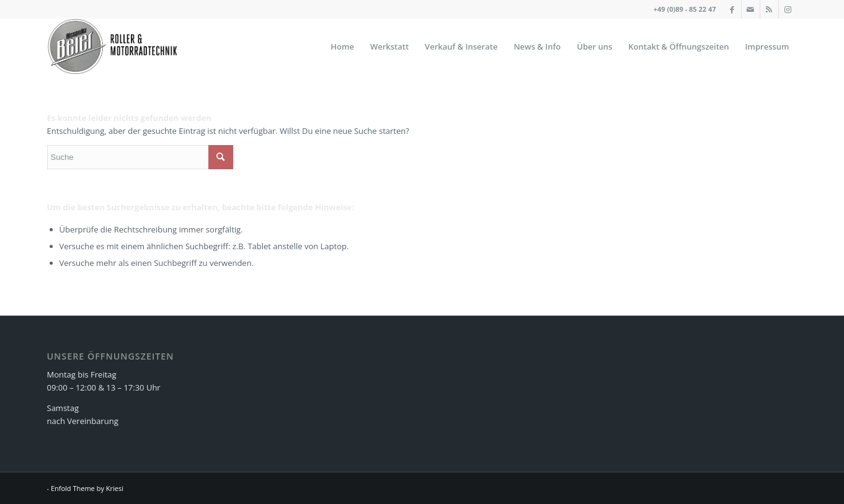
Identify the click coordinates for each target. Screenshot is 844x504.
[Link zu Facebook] (732, 9)
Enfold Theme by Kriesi (87, 488)
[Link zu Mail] (751, 9)
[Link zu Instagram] (788, 9)
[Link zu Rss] (769, 9)
